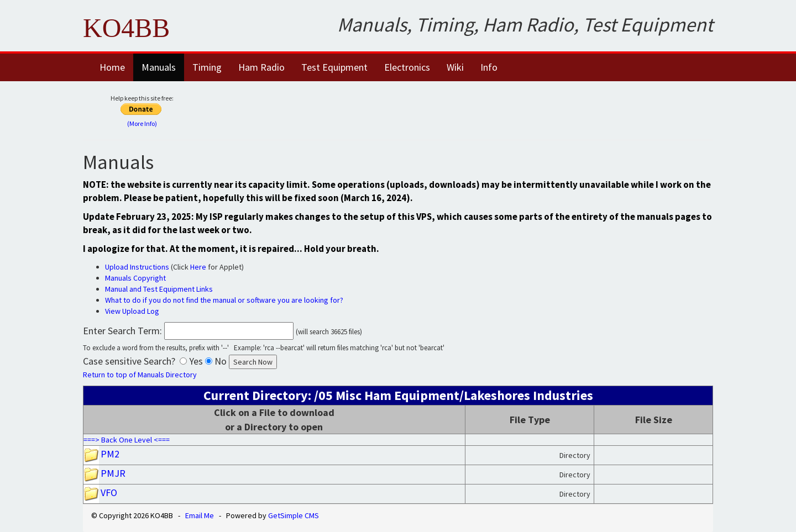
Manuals (159, 67)
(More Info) (142, 123)
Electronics (407, 67)
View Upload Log (132, 311)
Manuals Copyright (135, 278)
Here (198, 267)
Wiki (455, 67)
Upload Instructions (137, 267)
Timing (207, 67)
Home (112, 67)
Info (489, 67)
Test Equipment (334, 67)
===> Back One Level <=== (127, 440)
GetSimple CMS (294, 515)
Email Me (200, 515)
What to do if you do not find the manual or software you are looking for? (224, 300)
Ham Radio (261, 67)
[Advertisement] (468, 109)
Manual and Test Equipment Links (159, 289)
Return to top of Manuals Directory (140, 375)
